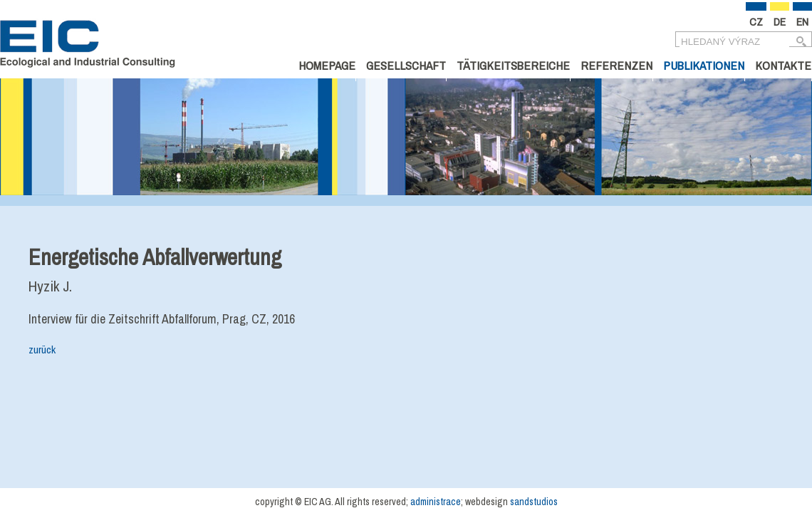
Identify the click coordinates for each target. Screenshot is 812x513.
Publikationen (704, 65)
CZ (756, 22)
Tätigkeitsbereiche (513, 65)
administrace (436, 502)
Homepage (327, 65)
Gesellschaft (406, 65)
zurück (42, 349)
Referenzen (616, 65)
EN (802, 22)
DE (780, 22)
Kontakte (783, 65)
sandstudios (534, 502)
